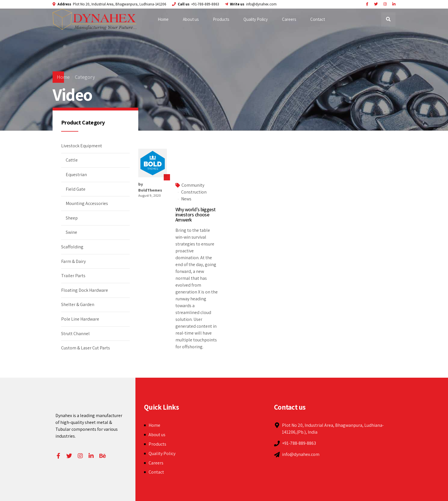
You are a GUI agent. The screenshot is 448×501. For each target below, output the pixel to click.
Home (163, 19)
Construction (194, 192)
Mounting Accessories (87, 203)
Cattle (72, 160)
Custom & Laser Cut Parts (86, 348)
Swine (71, 232)
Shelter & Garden (78, 304)
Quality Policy (256, 19)
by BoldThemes (150, 187)
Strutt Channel (75, 334)
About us (191, 19)
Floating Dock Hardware (85, 290)
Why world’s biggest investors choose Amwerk (196, 215)
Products (221, 19)
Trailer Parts (73, 276)
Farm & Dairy (73, 261)
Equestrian (76, 175)
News (186, 199)
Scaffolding (72, 247)
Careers (289, 19)
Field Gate (76, 189)
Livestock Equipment (82, 146)
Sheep (72, 218)
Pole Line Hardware (80, 319)
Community (193, 185)
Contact (318, 19)
